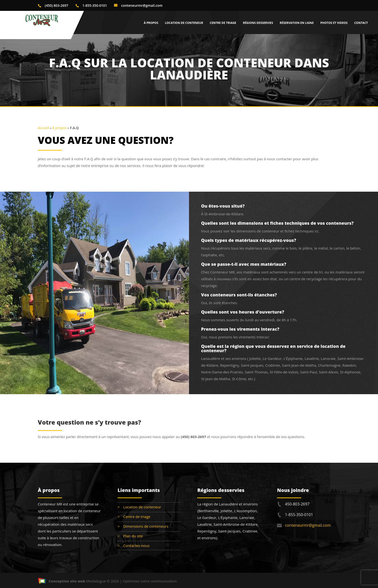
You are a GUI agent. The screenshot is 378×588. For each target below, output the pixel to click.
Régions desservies (258, 23)
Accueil (43, 128)
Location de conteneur (184, 23)
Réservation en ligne (297, 23)
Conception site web (61, 581)
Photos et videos (334, 23)
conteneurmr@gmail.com (308, 525)
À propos (151, 23)
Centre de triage (223, 23)
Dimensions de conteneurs (146, 526)
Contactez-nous (136, 546)
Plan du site (133, 536)
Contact (361, 23)
